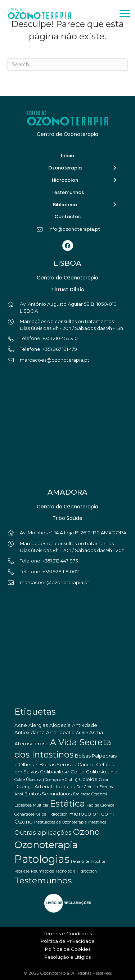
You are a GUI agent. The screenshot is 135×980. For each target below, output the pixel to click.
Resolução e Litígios (67, 957)
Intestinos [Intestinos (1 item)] (97, 822)
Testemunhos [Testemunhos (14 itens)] (43, 880)
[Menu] (125, 14)
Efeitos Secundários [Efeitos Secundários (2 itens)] (48, 794)
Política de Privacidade (68, 941)
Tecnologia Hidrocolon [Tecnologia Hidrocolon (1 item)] (76, 871)
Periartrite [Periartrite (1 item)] (80, 862)
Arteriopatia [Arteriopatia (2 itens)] (60, 732)
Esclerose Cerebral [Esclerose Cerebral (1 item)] (90, 794)
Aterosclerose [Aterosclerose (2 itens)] (31, 743)
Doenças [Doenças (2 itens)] (64, 786)
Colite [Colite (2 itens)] (78, 772)
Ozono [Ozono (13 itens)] (86, 832)
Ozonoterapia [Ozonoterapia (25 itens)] (46, 845)
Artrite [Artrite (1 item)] (82, 733)
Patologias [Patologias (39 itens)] (42, 859)
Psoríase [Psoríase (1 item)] (22, 871)
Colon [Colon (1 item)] (104, 780)
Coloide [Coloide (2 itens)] (88, 779)
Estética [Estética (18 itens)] (67, 803)
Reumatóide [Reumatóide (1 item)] (42, 871)
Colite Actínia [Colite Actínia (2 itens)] (102, 772)
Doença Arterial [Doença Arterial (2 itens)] (33, 786)
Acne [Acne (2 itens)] (21, 725)
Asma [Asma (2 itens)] (96, 732)
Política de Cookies (68, 949)
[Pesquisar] (67, 65)
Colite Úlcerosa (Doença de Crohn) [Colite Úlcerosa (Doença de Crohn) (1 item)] (46, 780)
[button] (114, 168)
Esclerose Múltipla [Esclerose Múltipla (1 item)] (31, 805)
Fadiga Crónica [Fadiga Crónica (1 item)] (100, 805)
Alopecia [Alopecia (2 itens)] (60, 725)
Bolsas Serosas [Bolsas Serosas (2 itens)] (58, 764)
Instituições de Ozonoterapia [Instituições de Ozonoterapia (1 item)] (60, 822)
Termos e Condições (68, 933)
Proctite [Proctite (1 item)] (98, 862)
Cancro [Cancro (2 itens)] (86, 764)
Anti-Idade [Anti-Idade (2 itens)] (85, 725)
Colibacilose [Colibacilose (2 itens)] (55, 772)
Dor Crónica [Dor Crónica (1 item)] (87, 787)
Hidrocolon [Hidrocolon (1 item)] (58, 814)
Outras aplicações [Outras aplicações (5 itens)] (43, 832)
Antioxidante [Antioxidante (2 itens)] (30, 732)
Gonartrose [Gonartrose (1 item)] (24, 814)
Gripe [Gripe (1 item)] (41, 814)
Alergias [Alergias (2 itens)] (38, 725)
